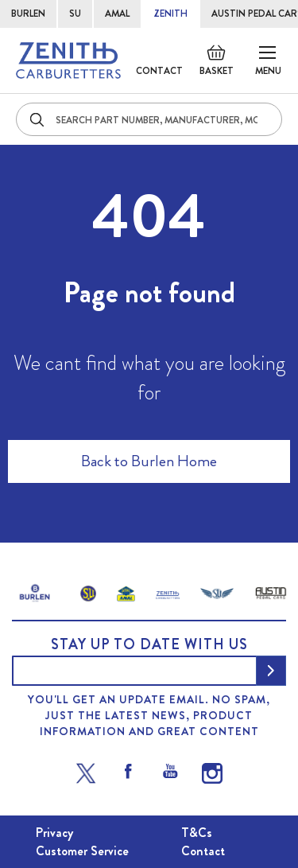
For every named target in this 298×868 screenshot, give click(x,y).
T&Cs (197, 833)
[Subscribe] (271, 671)
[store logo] (68, 60)
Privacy (54, 833)
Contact (159, 71)
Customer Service (82, 851)
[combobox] (149, 119)
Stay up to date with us (149, 644)
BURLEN (28, 14)
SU (75, 14)
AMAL (117, 14)
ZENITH (170, 14)
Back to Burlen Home (149, 461)
